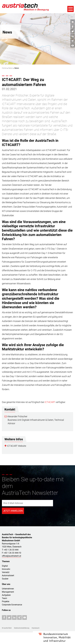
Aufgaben (6, 595)
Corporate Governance (12, 605)
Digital (5, 566)
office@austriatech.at (11, 556)
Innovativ (6, 569)
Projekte (6, 601)
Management (8, 592)
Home (4, 68)
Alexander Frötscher (16, 416)
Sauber (5, 579)
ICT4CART (50, 402)
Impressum (36, 628)
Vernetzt (6, 572)
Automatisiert (8, 575)
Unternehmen (8, 589)
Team (4, 598)
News (11, 68)
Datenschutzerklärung (22, 628)
